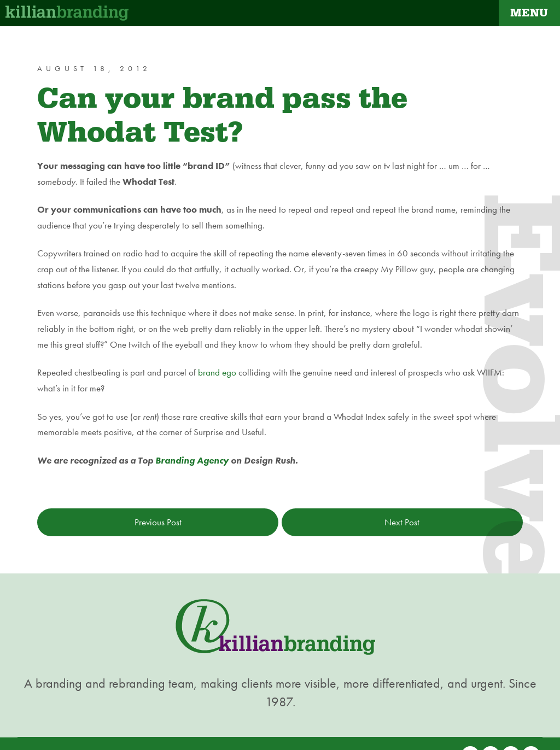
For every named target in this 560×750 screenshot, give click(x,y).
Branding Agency (192, 460)
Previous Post (158, 522)
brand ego (217, 372)
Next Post (402, 522)
